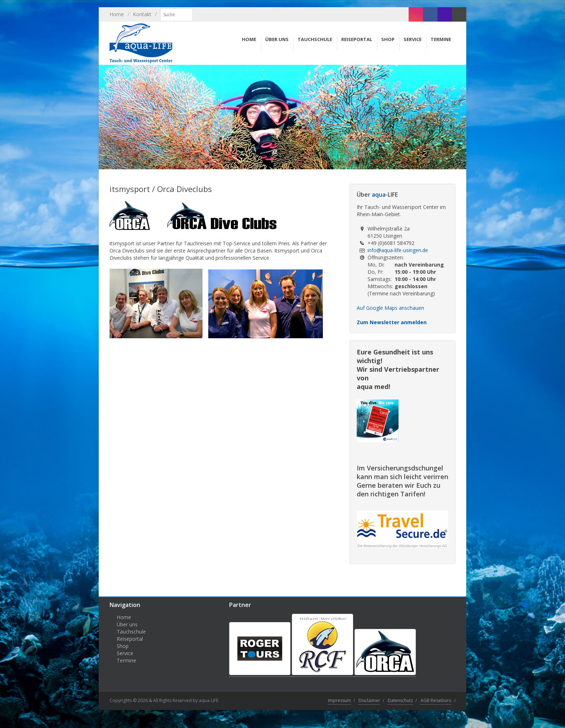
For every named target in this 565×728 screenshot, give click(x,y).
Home (117, 14)
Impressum (339, 700)
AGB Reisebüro (436, 700)
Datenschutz (400, 700)
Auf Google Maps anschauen (390, 308)
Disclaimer (369, 700)
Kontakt (142, 14)
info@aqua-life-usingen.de (398, 250)
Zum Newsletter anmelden (392, 322)
